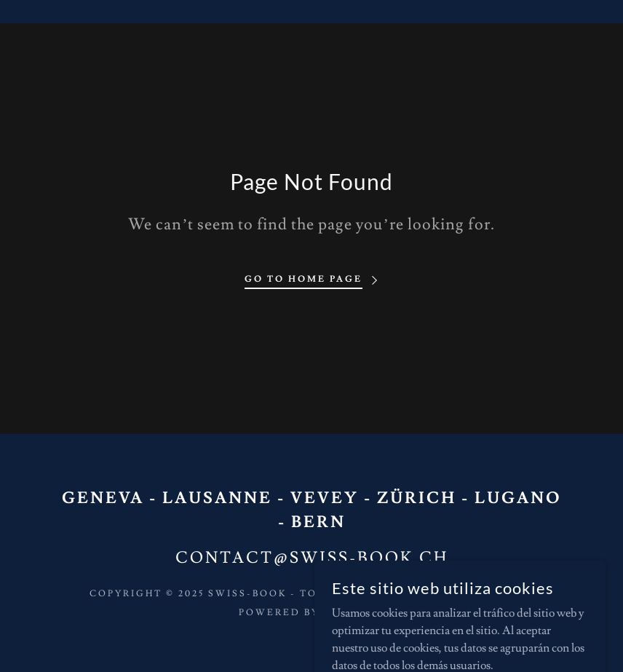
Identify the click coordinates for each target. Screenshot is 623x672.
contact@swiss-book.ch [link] (312, 558)
